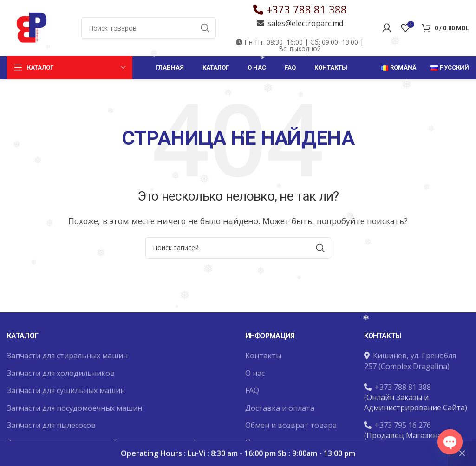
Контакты (263, 356)
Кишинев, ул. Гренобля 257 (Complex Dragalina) (410, 361)
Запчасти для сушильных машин (66, 390)
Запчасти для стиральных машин (67, 356)
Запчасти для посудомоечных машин (75, 408)
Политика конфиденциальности (286, 447)
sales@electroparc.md (305, 23)
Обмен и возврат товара (291, 425)
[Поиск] (149, 28)
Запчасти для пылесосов (51, 425)
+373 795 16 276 (403, 425)
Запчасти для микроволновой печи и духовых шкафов (107, 442)
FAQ (252, 390)
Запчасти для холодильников (61, 373)
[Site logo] (30, 27)
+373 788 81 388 (307, 9)
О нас (255, 373)
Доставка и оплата (280, 408)
